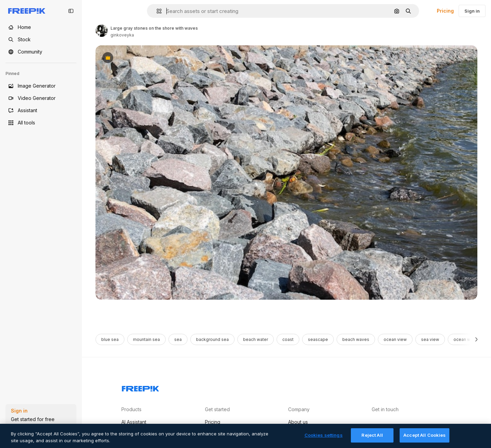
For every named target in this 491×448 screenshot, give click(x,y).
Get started (217, 409)
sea (178, 339)
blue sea (110, 339)
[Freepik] (27, 11)
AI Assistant (134, 422)
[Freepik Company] (140, 387)
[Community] (41, 52)
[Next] (477, 339)
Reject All (372, 440)
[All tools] (41, 123)
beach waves (356, 339)
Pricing (445, 11)
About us (298, 422)
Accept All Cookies (425, 440)
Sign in (472, 11)
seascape (318, 339)
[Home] (41, 27)
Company (299, 409)
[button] (156, 11)
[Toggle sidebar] (71, 11)
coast (288, 339)
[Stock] (41, 40)
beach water (256, 339)
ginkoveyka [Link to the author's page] (122, 35)
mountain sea (146, 339)
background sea (212, 339)
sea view (430, 339)
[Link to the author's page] (102, 31)
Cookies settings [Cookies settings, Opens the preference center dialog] (324, 440)
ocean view (395, 339)
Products (131, 409)
